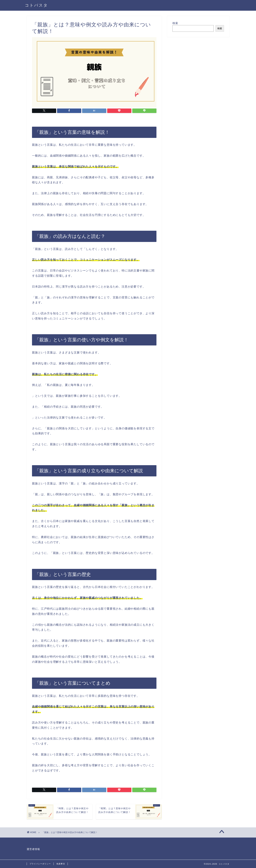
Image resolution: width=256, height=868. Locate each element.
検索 (175, 23)
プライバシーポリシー (40, 864)
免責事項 (61, 864)
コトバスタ (36, 5)
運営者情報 (33, 849)
